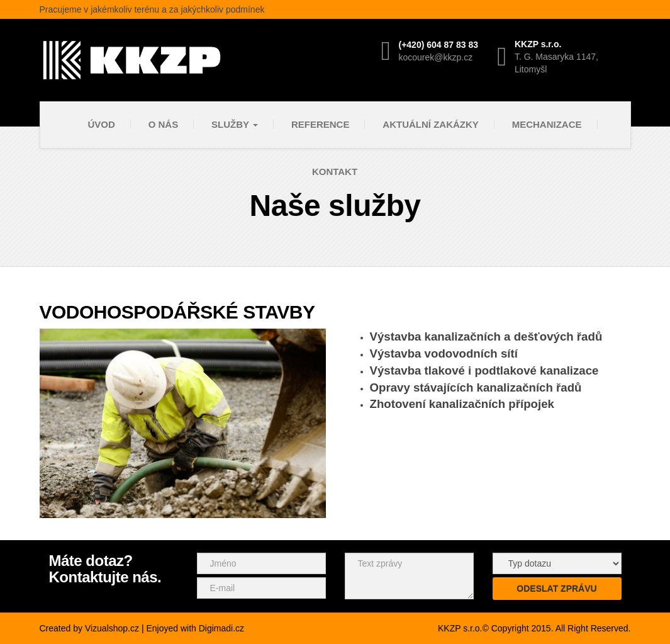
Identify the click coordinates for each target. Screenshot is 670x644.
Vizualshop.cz (112, 628)
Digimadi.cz (221, 628)
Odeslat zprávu (556, 589)
